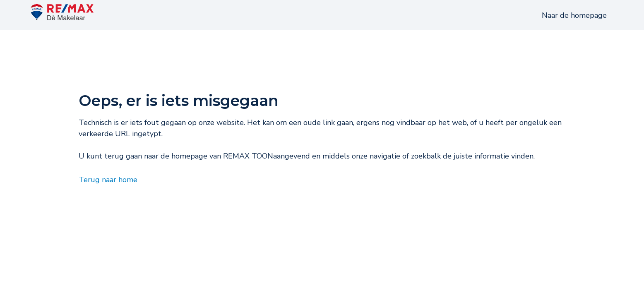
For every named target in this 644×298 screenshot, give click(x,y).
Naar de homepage (574, 21)
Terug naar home (108, 191)
